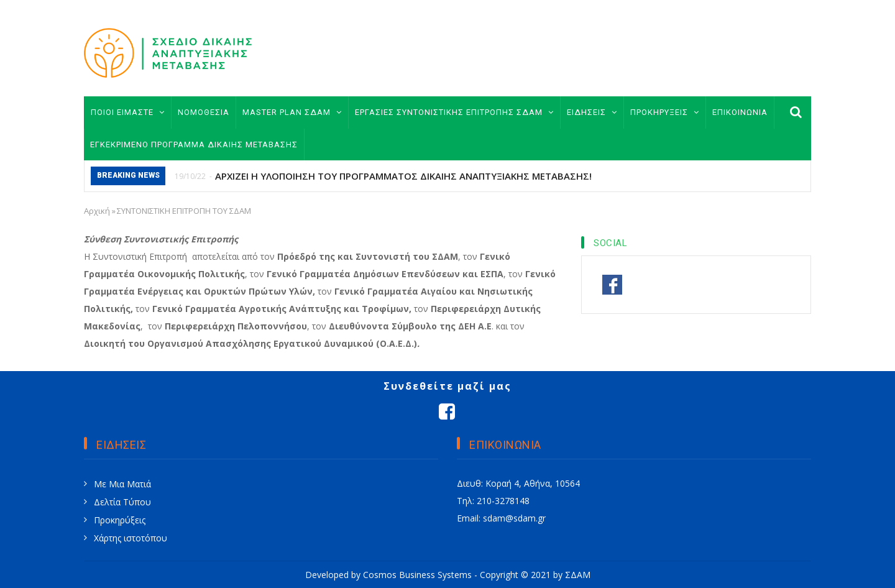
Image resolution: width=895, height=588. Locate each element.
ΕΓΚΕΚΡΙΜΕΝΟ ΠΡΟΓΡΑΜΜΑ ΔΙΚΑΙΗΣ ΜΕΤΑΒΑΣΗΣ (194, 145)
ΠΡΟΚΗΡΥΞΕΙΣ (665, 112)
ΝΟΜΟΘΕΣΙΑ (204, 112)
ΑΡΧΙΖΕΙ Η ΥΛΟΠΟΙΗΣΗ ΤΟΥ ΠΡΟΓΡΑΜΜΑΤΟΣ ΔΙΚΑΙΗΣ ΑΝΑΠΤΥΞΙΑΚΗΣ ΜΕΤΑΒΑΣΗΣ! (403, 176)
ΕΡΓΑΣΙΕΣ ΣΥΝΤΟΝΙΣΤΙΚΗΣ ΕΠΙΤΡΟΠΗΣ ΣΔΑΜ (454, 112)
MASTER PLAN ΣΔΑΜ (292, 112)
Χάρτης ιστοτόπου (131, 538)
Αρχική (97, 211)
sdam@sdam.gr (514, 518)
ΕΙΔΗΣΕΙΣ (592, 112)
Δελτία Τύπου (122, 502)
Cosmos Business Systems (417, 575)
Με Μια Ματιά (122, 484)
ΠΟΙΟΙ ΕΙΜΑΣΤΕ (128, 112)
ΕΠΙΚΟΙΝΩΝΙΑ (740, 112)
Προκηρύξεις (120, 520)
